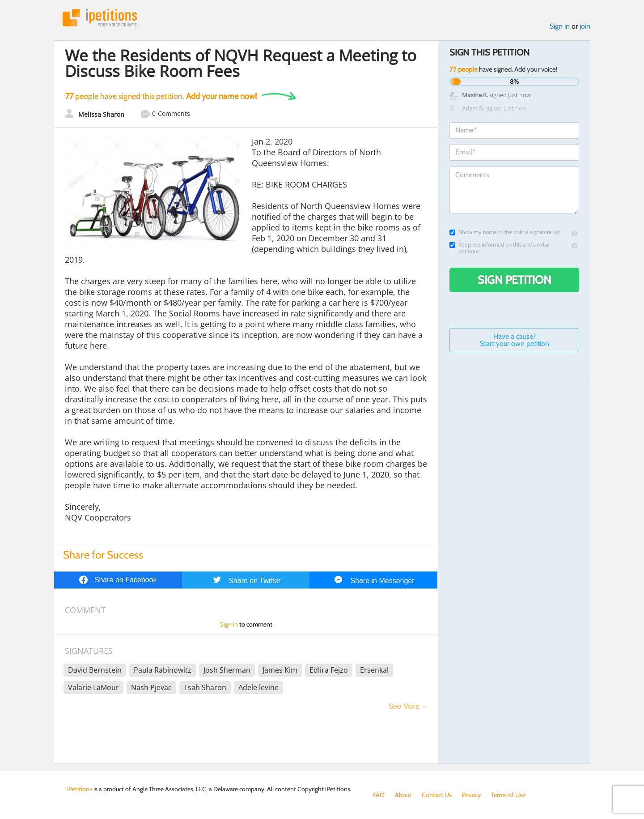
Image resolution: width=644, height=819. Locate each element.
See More (404, 706)
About (403, 795)
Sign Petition (515, 280)
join (585, 26)
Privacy (471, 795)
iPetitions (100, 18)
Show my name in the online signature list (505, 232)
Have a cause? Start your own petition (515, 340)
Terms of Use (508, 795)
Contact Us (437, 795)
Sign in (560, 26)
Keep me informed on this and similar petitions (499, 248)
